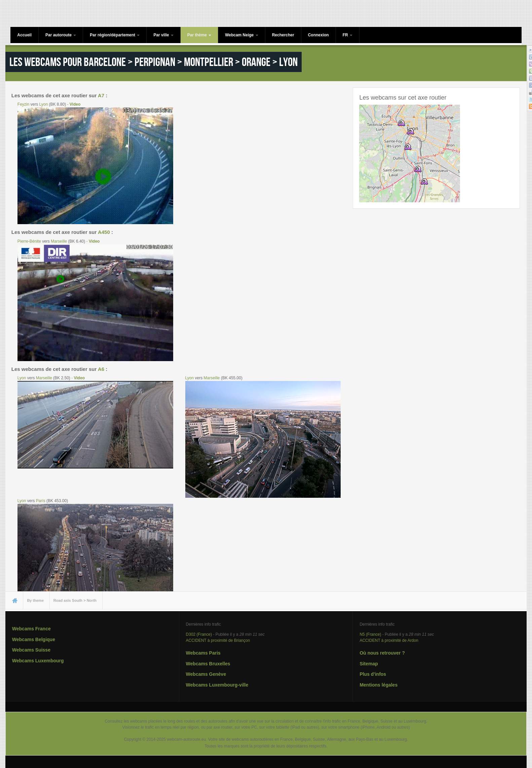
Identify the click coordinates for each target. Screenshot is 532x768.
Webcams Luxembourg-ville (217, 685)
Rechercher (283, 35)
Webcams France (31, 629)
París (41, 501)
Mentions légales (378, 685)
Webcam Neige (241, 35)
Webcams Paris (203, 653)
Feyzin (23, 104)
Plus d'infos (373, 674)
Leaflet (420, 199)
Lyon (44, 104)
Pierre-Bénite (29, 241)
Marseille (59, 241)
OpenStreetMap (446, 199)
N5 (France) (370, 634)
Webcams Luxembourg (38, 661)
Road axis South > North (75, 600)
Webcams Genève (206, 674)
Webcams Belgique (34, 639)
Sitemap (369, 664)
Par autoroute (61, 35)
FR (348, 35)
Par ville (163, 35)
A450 (104, 232)
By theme (35, 600)
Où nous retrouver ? (382, 653)
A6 (101, 369)
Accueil (24, 35)
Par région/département (115, 35)
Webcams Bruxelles (208, 664)
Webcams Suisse (31, 650)
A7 (101, 95)
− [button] (368, 124)
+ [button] (368, 114)
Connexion (318, 35)
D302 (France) (199, 634)
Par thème (199, 35)
